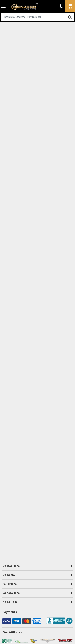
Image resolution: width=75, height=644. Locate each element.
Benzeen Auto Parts (25, 7)
